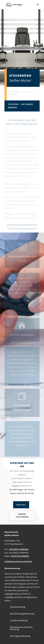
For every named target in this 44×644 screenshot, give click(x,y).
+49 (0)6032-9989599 (18, 549)
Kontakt (21, 505)
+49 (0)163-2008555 (20, 556)
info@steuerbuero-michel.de (18, 561)
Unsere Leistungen (22, 515)
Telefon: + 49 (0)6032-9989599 (21, 106)
